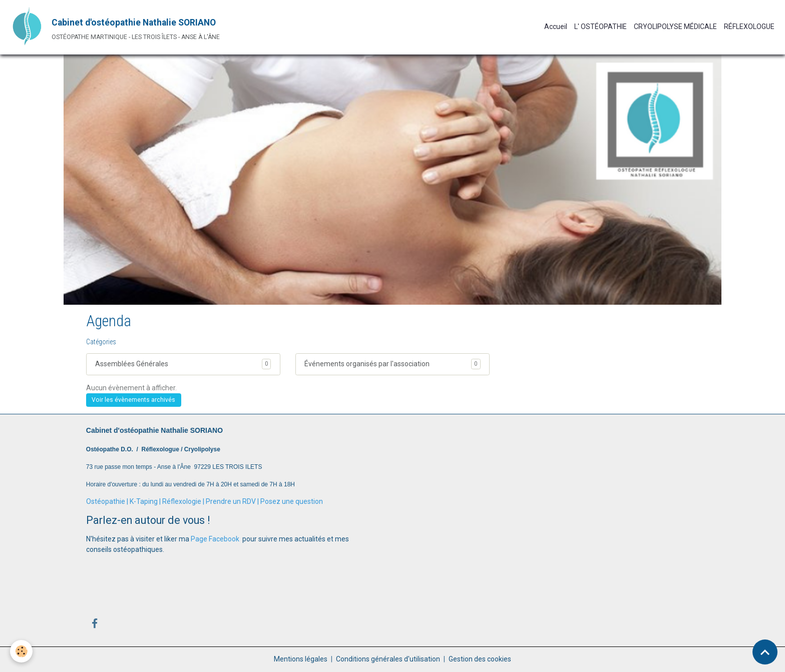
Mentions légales (301, 659)
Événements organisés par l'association (367, 364)
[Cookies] (21, 651)
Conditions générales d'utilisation (388, 659)
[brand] (113, 27)
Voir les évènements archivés (133, 400)
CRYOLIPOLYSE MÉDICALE (675, 27)
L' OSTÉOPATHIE (601, 27)
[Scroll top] (765, 652)
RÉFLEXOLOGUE (749, 27)
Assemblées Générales (132, 364)
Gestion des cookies (480, 659)
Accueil (556, 27)
